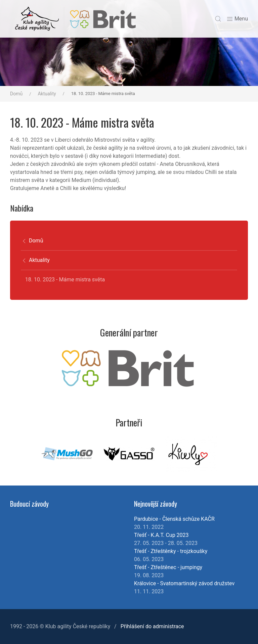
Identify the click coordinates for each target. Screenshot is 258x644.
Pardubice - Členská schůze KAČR (174, 519)
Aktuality (47, 94)
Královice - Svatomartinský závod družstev (184, 583)
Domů (16, 94)
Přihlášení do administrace (152, 626)
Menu (237, 19)
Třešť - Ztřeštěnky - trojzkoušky (171, 551)
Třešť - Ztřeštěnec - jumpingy (168, 567)
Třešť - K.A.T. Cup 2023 (161, 535)
